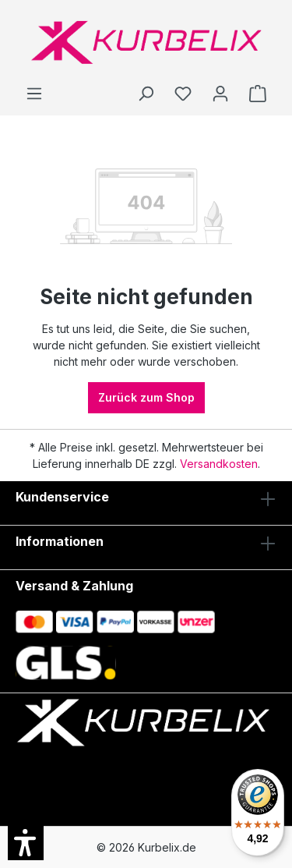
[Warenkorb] (258, 94)
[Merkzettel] (183, 94)
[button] (26, 842)
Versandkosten (219, 464)
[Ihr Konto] (220, 94)
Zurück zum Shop (146, 397)
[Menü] (34, 94)
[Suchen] (146, 94)
